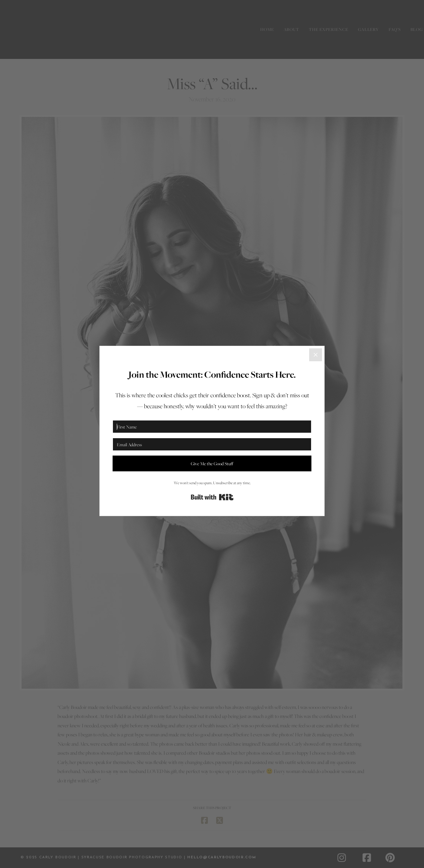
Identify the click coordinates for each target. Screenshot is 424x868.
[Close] (316, 355)
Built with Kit (212, 497)
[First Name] (212, 427)
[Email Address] (212, 444)
